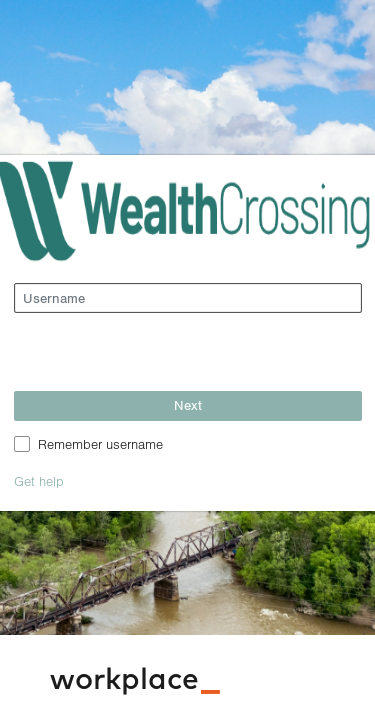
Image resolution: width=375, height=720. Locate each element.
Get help (39, 480)
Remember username (100, 443)
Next (188, 405)
